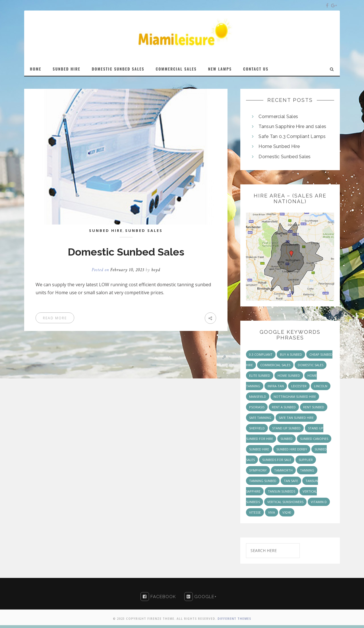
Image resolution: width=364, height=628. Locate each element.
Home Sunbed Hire (279, 146)
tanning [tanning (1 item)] (307, 470)
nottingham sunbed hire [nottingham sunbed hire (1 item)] (295, 397)
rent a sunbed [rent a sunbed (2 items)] (284, 407)
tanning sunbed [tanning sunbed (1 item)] (263, 481)
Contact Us (256, 69)
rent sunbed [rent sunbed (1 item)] (314, 407)
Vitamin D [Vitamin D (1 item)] (319, 502)
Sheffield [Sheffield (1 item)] (257, 428)
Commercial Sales (176, 69)
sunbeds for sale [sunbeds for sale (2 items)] (277, 460)
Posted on (119, 270)
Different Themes (234, 619)
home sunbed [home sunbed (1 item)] (289, 375)
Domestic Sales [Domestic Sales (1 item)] (311, 365)
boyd (156, 270)
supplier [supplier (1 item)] (306, 460)
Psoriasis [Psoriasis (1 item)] (257, 407)
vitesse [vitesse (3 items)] (255, 512)
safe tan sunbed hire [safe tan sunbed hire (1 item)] (296, 418)
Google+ (200, 597)
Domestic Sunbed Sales (118, 69)
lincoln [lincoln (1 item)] (321, 386)
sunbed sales (144, 230)
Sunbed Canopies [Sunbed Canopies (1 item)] (314, 439)
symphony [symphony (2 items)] (258, 470)
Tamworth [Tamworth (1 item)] (283, 470)
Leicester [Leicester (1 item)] (299, 386)
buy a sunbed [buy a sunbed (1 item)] (291, 354)
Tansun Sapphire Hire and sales (292, 126)
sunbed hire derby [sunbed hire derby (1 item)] (292, 449)
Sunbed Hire (66, 69)
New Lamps (220, 69)
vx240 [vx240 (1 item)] (287, 512)
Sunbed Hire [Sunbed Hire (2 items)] (259, 449)
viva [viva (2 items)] (272, 512)
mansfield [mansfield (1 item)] (258, 397)
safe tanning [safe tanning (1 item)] (260, 418)
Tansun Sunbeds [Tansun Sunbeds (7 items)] (282, 491)
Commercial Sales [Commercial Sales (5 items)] (275, 365)
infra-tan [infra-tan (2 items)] (276, 386)
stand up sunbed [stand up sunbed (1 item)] (286, 428)
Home (36, 69)
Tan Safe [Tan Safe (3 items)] (291, 481)
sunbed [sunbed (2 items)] (287, 439)
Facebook (158, 597)
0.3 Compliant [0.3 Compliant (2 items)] (261, 354)
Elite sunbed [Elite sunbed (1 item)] (260, 375)
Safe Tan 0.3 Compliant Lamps (292, 136)
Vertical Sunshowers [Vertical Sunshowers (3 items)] (285, 502)
